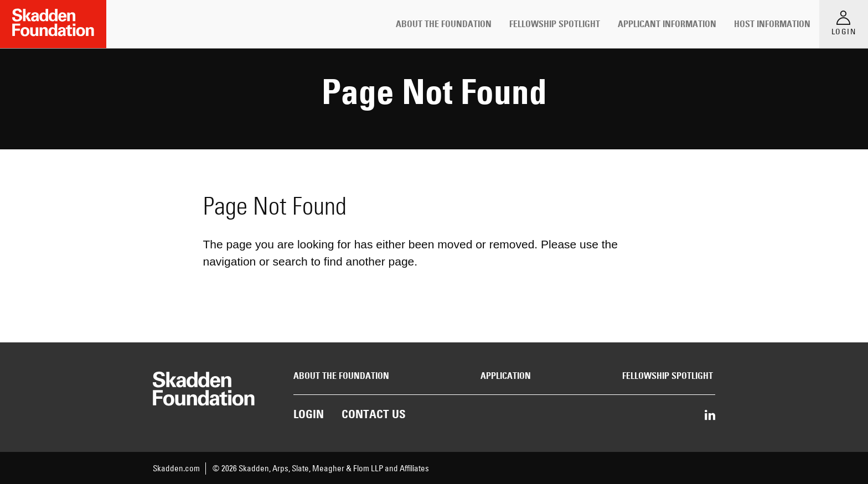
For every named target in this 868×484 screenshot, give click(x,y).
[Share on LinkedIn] (710, 416)
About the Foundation (444, 24)
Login (309, 414)
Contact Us (374, 414)
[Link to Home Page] (53, 24)
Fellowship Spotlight (555, 24)
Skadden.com (176, 468)
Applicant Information (667, 24)
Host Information (772, 24)
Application (506, 376)
